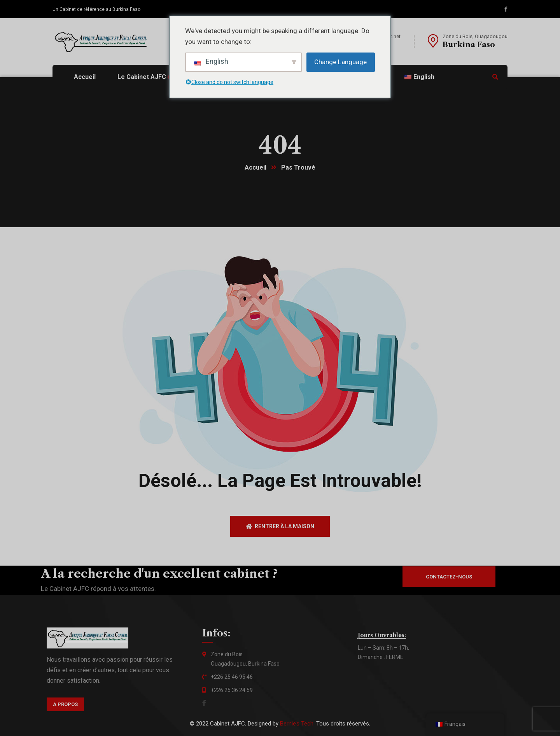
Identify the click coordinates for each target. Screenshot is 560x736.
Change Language (340, 62)
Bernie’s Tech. (297, 724)
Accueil (255, 167)
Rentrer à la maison (280, 526)
